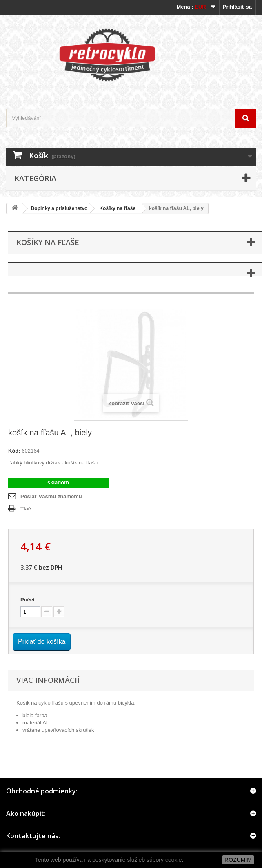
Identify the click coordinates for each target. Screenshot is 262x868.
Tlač (26, 509)
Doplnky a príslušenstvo (59, 208)
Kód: (14, 451)
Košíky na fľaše (117, 208)
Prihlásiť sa (237, 7)
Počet (28, 600)
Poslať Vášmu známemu (51, 496)
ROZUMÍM (238, 860)
